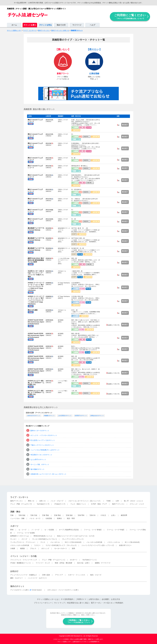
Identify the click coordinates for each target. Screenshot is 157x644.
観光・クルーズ (96, 575)
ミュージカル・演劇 (17, 518)
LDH (117, 501)
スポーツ (14, 526)
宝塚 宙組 (69, 515)
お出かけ (14, 571)
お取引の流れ (94, 599)
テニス (43, 542)
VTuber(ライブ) (60, 504)
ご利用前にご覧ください (130, 16)
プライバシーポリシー (43, 603)
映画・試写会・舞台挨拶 (64, 563)
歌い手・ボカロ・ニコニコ (133, 501)
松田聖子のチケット (81, 416)
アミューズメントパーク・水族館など (24, 575)
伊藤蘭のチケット (49, 416)
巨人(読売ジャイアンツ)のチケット (43, 440)
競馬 (73, 548)
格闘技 (22, 548)
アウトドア (59, 575)
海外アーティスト (118, 504)
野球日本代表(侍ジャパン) (43, 536)
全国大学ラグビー (125, 545)
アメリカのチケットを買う (20, 590)
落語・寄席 (71, 518)
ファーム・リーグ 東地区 (93, 530)
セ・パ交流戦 (49, 530)
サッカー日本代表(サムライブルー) (45, 539)
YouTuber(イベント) (89, 560)
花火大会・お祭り (83, 563)
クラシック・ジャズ (137, 504)
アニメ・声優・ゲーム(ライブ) (21, 504)
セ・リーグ (22, 530)
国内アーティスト (17, 501)
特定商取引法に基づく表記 (78, 603)
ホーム (14, 25)
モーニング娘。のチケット (40, 464)
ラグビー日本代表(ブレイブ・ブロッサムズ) (61, 545)
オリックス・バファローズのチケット (44, 435)
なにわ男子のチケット (38, 460)
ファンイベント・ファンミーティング (24, 560)
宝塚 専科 (81, 515)
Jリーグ (24, 539)
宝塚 (12, 515)
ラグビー (37, 545)
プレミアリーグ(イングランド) (73, 539)
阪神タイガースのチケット (40, 431)
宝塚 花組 (22, 515)
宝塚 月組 (34, 515)
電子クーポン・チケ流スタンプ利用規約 (107, 603)
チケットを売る (46, 25)
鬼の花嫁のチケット (37, 469)
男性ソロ (31, 501)
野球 (12, 530)
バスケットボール (114, 542)
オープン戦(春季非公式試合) (69, 530)
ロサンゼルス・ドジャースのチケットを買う (63, 590)
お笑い (114, 515)
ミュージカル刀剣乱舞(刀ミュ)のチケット (45, 450)
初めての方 (61, 25)
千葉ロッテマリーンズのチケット (42, 445)
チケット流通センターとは (48, 599)
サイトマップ (59, 603)
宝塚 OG (93, 515)
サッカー (13, 539)
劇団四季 (124, 515)
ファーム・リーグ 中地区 (116, 530)
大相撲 (13, 548)
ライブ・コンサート (19, 497)
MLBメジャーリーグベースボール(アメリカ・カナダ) (76, 536)
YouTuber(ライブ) (43, 504)
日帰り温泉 (46, 575)
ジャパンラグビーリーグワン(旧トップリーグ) (98, 545)
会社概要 (105, 599)
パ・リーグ (35, 530)
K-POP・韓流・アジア (99, 504)
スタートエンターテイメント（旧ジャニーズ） (85, 501)
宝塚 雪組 (46, 515)
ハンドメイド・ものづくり (37, 578)
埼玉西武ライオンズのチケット (41, 455)
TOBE (108, 501)
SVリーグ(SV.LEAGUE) (73, 542)
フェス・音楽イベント (78, 504)
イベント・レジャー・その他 (23, 556)
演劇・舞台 (15, 512)
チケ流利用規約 (67, 599)
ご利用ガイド (81, 599)
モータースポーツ (61, 548)
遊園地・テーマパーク (103, 563)
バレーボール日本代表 (94, 542)
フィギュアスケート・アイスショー (23, 542)
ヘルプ (92, 25)
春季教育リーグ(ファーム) (19, 536)
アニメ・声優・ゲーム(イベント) (54, 560)
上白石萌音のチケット (65, 416)
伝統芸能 (49, 518)
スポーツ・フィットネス (77, 575)
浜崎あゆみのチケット (97, 416)
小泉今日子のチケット (34, 416)
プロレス (33, 548)
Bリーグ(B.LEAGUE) (132, 542)
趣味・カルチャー (17, 578)
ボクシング (45, 548)
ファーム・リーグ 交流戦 (26, 533)
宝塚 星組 (57, 515)
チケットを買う (30, 25)
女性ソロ (42, 501)
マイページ (77, 25)
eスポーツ (74, 560)
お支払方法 (116, 599)
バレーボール (55, 542)
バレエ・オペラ (35, 518)
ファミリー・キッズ (43, 563)
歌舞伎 (59, 518)
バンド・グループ (57, 501)
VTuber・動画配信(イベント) (20, 563)
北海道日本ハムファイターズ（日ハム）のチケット (48, 474)
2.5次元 (103, 515)
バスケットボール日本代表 (20, 545)
